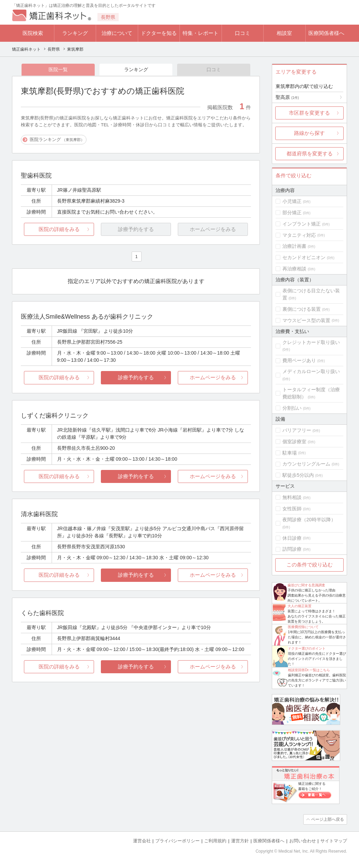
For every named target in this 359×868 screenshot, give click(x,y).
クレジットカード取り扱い (311, 342)
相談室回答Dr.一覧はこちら (309, 670)
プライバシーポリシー (177, 841)
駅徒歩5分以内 (298, 475)
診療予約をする (136, 377)
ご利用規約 (215, 841)
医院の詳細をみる (59, 229)
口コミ (243, 33)
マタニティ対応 (299, 235)
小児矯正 (292, 201)
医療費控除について (303, 627)
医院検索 (33, 33)
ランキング (75, 33)
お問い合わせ (303, 841)
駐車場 (290, 453)
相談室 (284, 33)
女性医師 (292, 509)
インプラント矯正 (302, 224)
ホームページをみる (213, 377)
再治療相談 (294, 269)
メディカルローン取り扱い (311, 371)
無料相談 (292, 497)
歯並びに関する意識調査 (306, 585)
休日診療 (292, 538)
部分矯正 (292, 213)
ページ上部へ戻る (328, 819)
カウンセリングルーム (306, 464)
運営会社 (142, 841)
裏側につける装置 (302, 309)
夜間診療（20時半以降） (309, 520)
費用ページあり (299, 360)
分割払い (292, 408)
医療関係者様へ (326, 33)
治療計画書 (294, 246)
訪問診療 (292, 549)
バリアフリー (297, 430)
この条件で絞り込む (310, 565)
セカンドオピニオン (304, 257)
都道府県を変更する (310, 154)
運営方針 (240, 841)
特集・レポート (201, 33)
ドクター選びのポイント (307, 648)
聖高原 (287, 97)
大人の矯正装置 (300, 606)
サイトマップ (334, 841)
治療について (117, 33)
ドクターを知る (159, 33)
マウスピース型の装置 (306, 320)
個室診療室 (294, 442)
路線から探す (309, 133)
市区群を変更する (309, 113)
